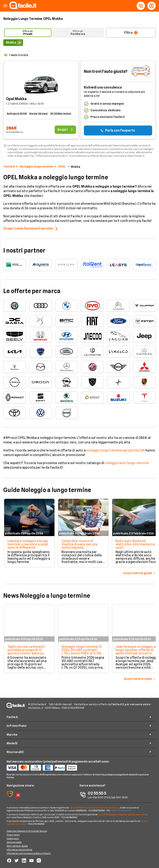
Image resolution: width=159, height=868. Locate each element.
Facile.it (9, 166)
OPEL (62, 166)
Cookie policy (13, 838)
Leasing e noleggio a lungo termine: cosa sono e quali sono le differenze (27, 544)
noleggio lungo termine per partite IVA (116, 450)
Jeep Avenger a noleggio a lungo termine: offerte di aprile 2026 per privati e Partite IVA (135, 652)
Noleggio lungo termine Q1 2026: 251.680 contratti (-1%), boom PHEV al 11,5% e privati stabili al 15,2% (82, 652)
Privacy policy (13, 835)
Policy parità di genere (17, 846)
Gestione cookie (14, 842)
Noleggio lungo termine (37, 166)
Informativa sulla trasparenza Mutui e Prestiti (29, 853)
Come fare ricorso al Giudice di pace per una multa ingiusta (79, 544)
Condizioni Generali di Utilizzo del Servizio (27, 831)
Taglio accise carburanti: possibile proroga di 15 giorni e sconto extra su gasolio (26, 652)
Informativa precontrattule (19, 850)
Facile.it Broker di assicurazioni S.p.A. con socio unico (94, 808)
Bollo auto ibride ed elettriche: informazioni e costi (134, 544)
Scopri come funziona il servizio (28, 228)
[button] (5, 6)
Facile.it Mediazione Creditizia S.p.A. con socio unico (122, 814)
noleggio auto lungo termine (127, 463)
